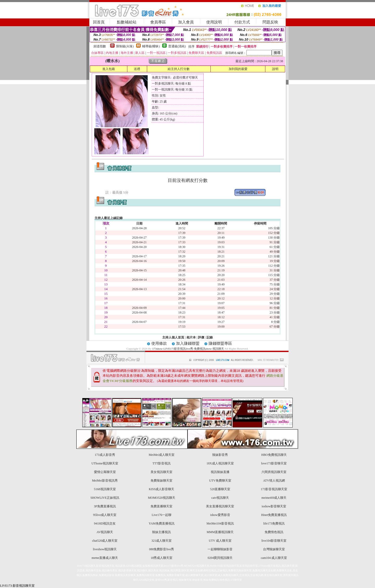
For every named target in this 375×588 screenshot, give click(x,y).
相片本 (191, 337)
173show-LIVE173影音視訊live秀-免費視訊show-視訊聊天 (188, 349)
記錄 (210, 337)
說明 (275, 69)
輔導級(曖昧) (151, 46)
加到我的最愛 (238, 69)
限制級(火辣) (125, 46)
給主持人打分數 (179, 69)
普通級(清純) (177, 46)
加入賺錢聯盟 (188, 343)
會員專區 (158, 22)
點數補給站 (127, 22)
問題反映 (270, 22)
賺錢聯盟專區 (220, 343)
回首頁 (99, 22)
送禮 (137, 69)
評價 (201, 337)
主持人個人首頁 (173, 337)
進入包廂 (109, 69)
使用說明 (214, 22)
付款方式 (242, 22)
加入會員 (186, 22)
